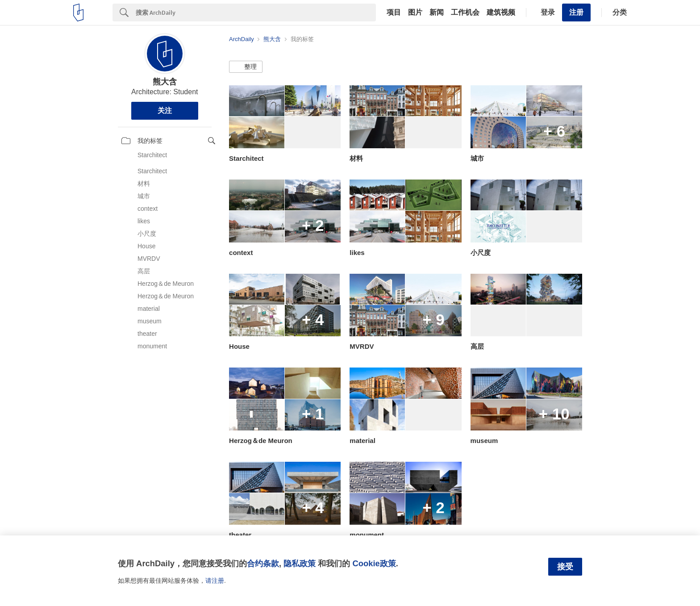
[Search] (256, 13)
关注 (165, 111)
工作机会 (465, 13)
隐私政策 (300, 563)
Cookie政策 (374, 563)
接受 (565, 567)
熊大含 (165, 82)
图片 (415, 13)
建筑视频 (501, 13)
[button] (246, 67)
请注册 (215, 581)
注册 (576, 12)
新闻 (437, 13)
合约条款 (263, 563)
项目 (394, 13)
